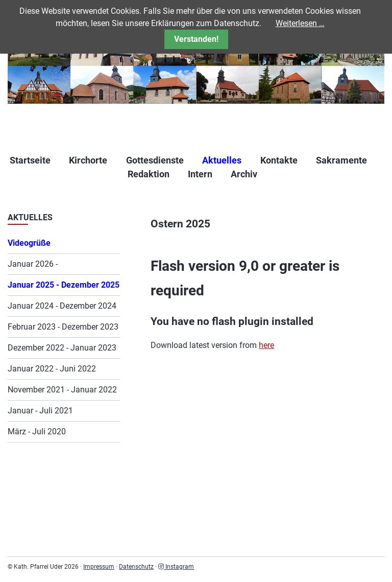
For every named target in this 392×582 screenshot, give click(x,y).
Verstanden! (196, 39)
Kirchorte (88, 160)
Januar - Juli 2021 (40, 411)
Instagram (176, 567)
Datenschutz (136, 567)
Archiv (244, 174)
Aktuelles (222, 160)
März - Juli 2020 (37, 432)
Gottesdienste (155, 160)
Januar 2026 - (33, 264)
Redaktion (149, 174)
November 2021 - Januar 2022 (62, 390)
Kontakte (279, 160)
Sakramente (341, 160)
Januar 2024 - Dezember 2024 (62, 306)
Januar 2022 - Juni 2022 (52, 369)
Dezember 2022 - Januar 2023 (62, 348)
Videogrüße (29, 243)
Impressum (99, 567)
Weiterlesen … (300, 23)
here (266, 345)
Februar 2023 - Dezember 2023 (63, 327)
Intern (200, 174)
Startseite (30, 160)
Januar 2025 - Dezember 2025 (64, 285)
